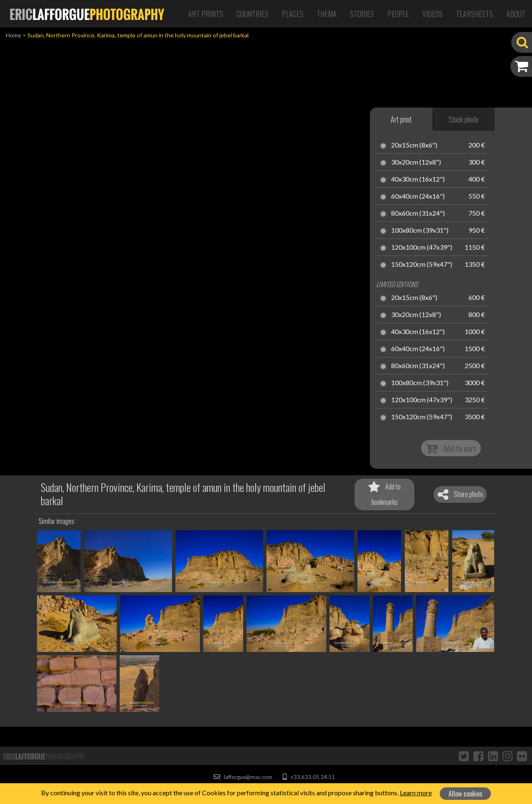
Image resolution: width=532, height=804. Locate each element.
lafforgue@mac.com (243, 777)
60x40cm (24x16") (418, 197)
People (398, 14)
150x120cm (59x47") (422, 265)
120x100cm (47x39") (422, 248)
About (516, 14)
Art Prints (206, 14)
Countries (252, 14)
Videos (432, 14)
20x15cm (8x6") (414, 145)
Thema (327, 14)
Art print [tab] (401, 119)
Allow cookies (465, 794)
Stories (362, 14)
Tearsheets (474, 14)
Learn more (416, 793)
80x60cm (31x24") (418, 214)
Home (14, 35)
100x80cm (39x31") (420, 231)
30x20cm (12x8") (416, 162)
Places (293, 14)
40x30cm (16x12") (418, 179)
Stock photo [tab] (463, 119)
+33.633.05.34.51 (309, 777)
